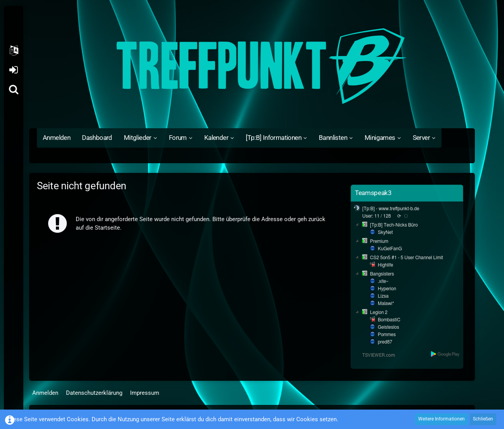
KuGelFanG (390, 249)
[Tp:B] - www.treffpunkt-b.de (391, 209)
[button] (14, 51)
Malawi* (386, 303)
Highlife (385, 265)
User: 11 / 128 (377, 216)
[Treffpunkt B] (252, 66)
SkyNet (385, 232)
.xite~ (383, 281)
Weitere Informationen (441, 419)
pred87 (385, 342)
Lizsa (383, 296)
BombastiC (389, 320)
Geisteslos (388, 327)
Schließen (483, 419)
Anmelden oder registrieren (13, 70)
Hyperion (387, 289)
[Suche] (14, 89)
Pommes (387, 335)
